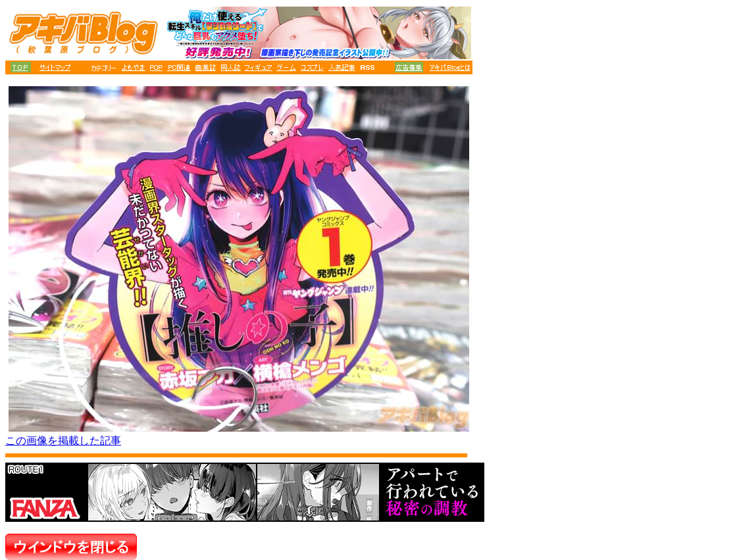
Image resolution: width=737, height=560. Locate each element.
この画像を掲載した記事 (63, 441)
